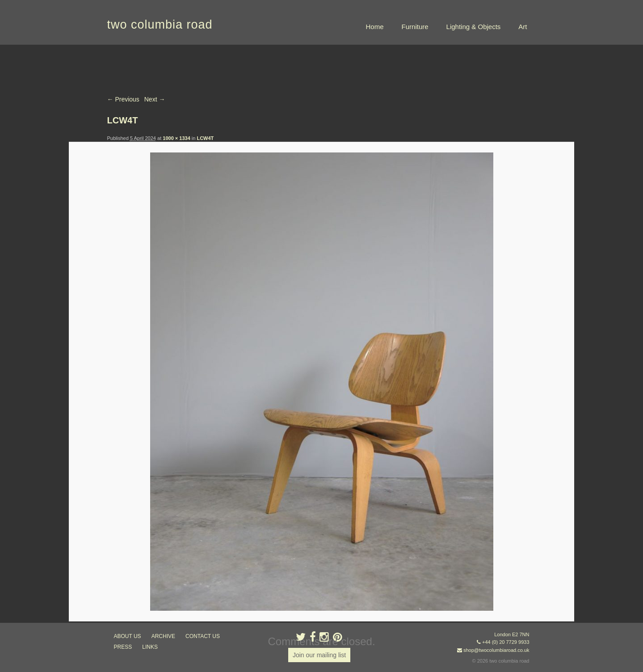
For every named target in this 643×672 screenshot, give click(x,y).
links (150, 647)
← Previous (123, 99)
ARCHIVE (163, 636)
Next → (155, 99)
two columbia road (160, 25)
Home (375, 27)
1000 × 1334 (176, 138)
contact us (203, 636)
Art (523, 27)
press (123, 647)
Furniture (415, 27)
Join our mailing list (319, 655)
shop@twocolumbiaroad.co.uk (496, 650)
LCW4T (205, 138)
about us (128, 636)
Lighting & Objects (474, 27)
